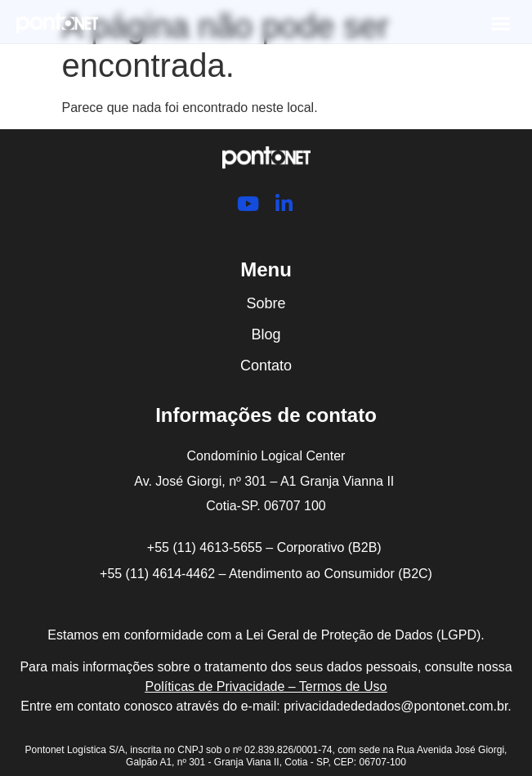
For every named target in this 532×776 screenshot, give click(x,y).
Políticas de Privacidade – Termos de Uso (266, 686)
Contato (266, 366)
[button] (501, 24)
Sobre (266, 303)
